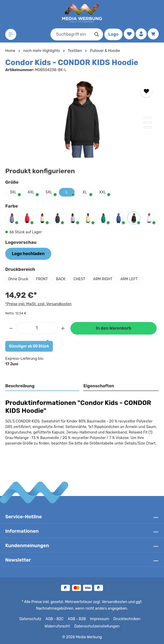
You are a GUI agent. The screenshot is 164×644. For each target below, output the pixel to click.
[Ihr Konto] (141, 34)
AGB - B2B (63, 619)
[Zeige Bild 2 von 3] (148, 123)
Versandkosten (95, 602)
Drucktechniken (112, 619)
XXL (102, 192)
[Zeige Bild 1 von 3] (148, 118)
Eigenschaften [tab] (98, 386)
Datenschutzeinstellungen (82, 626)
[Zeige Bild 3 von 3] (148, 127)
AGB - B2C (41, 619)
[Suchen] (96, 34)
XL (84, 192)
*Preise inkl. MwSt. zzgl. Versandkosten (38, 304)
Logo (112, 34)
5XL (49, 192)
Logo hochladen (28, 254)
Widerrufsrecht (140, 619)
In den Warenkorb (114, 328)
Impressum (86, 619)
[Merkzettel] (128, 34)
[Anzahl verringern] (11, 328)
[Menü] (11, 35)
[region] (82, 118)
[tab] (42, 386)
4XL (31, 192)
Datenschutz (18, 619)
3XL (13, 192)
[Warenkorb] (153, 34)
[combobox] (70, 34)
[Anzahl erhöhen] (63, 328)
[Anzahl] (37, 328)
